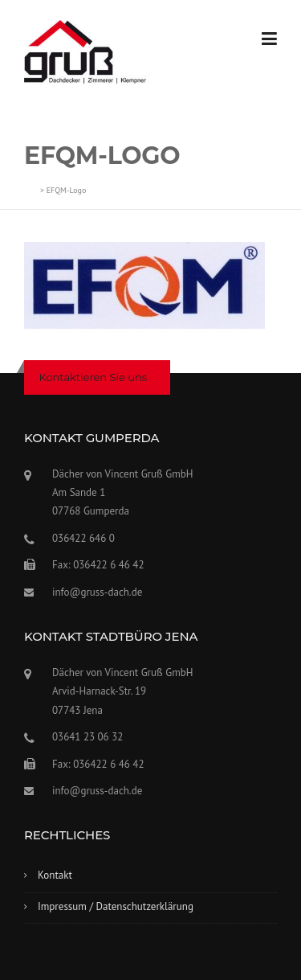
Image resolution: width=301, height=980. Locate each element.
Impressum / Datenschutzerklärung (116, 906)
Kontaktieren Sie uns (94, 377)
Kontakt (55, 875)
